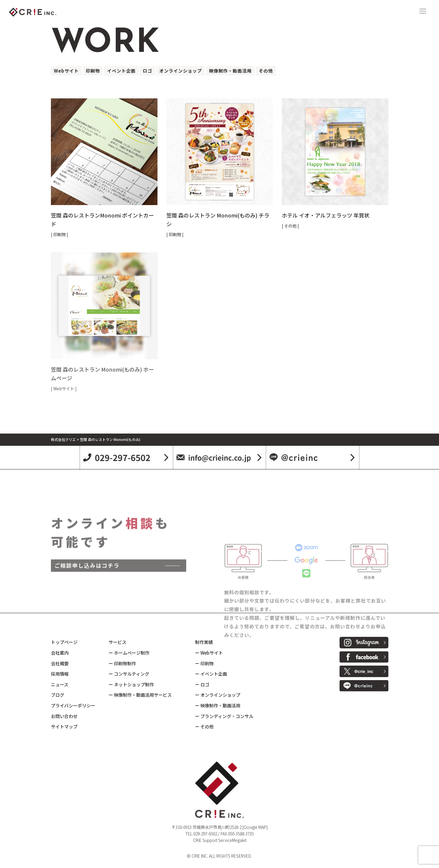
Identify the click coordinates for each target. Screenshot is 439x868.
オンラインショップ (181, 71)
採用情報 (60, 674)
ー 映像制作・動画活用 (218, 705)
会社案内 (60, 653)
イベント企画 (121, 71)
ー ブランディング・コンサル (224, 716)
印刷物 (93, 71)
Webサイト (66, 71)
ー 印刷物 (204, 663)
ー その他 (204, 726)
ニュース (60, 684)
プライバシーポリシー (73, 705)
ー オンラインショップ (218, 695)
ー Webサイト (209, 653)
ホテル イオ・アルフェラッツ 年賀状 (326, 215)
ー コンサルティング (129, 674)
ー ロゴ (202, 684)
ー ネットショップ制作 (131, 684)
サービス (118, 642)
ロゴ (147, 71)
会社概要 (60, 663)
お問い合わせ (64, 716)
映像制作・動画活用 (230, 71)
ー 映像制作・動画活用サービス (140, 695)
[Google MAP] (255, 827)
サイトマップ (64, 726)
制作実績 (204, 642)
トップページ (64, 642)
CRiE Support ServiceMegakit (220, 840)
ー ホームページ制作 (129, 653)
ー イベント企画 (211, 674)
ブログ (58, 695)
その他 (266, 71)
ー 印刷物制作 (122, 663)
